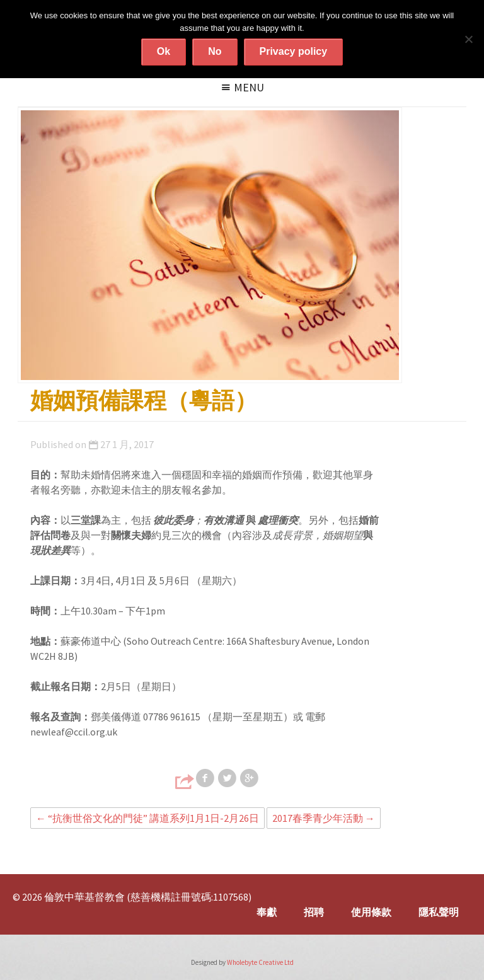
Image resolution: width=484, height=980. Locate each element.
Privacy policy (294, 51)
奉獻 (267, 912)
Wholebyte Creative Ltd (260, 962)
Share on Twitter (228, 778)
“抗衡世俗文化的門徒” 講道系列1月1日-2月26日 (147, 818)
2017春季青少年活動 (324, 818)
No (215, 51)
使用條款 (371, 912)
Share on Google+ (250, 778)
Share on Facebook (206, 778)
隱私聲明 (439, 912)
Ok (164, 51)
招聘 (314, 912)
